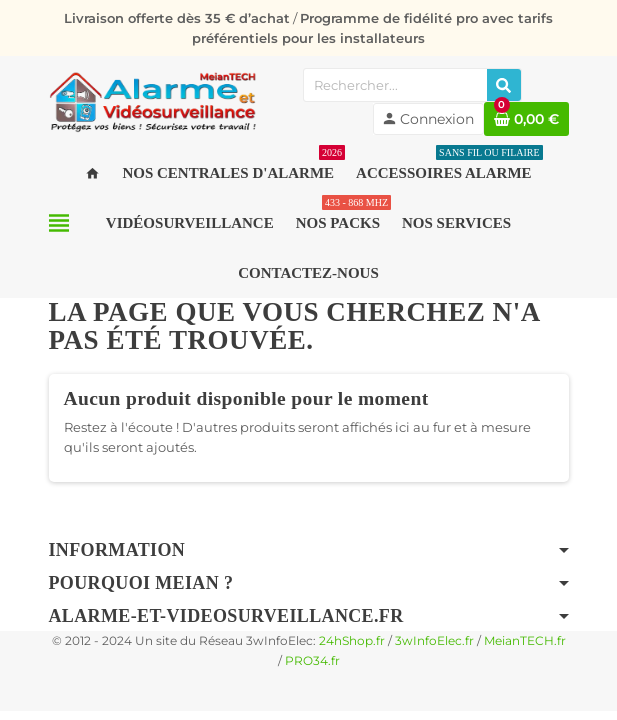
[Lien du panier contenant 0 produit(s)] (526, 119)
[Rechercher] (504, 85)
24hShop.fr (352, 641)
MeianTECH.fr (525, 641)
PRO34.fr (312, 661)
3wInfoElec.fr (434, 641)
